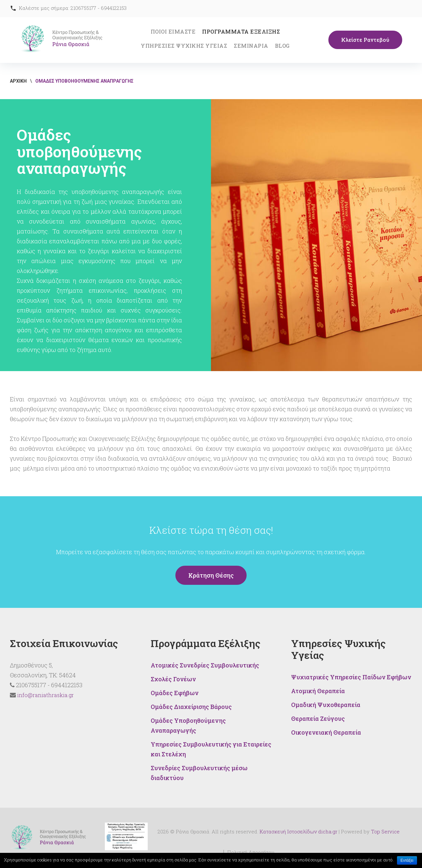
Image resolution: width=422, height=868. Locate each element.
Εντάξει (407, 860)
